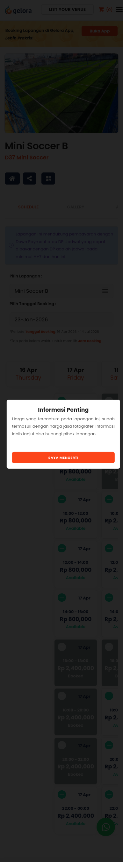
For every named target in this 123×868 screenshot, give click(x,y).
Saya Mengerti (64, 458)
